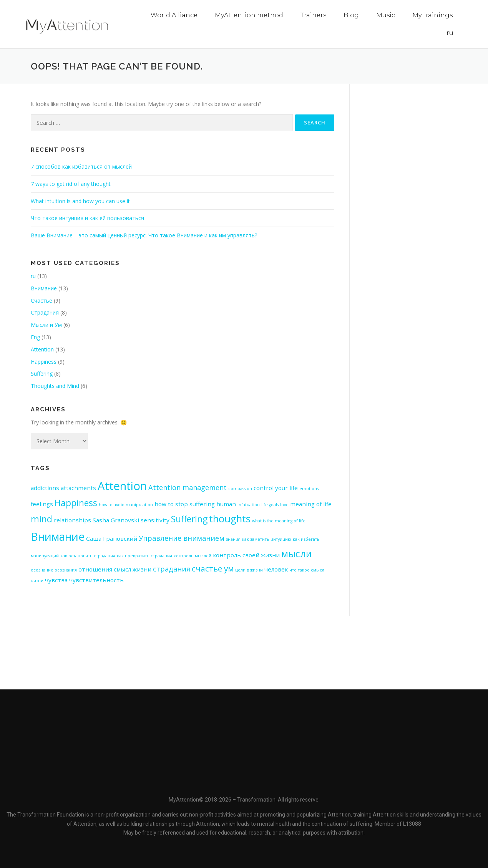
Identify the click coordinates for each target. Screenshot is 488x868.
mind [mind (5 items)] (41, 519)
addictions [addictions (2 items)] (45, 487)
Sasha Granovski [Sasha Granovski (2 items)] (116, 520)
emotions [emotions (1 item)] (309, 488)
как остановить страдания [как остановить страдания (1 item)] (88, 555)
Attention (42, 349)
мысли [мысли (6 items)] (296, 553)
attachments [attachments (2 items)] (78, 487)
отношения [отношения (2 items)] (95, 569)
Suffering (42, 373)
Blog (351, 15)
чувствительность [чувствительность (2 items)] (96, 580)
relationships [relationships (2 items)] (72, 520)
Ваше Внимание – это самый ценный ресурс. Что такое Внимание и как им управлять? (144, 235)
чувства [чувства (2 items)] (56, 580)
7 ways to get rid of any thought (71, 183)
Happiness (44, 361)
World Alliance (174, 15)
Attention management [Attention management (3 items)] (188, 487)
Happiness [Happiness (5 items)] (76, 503)
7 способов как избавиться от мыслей (81, 166)
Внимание (44, 288)
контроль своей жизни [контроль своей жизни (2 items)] (246, 555)
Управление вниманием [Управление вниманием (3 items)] (182, 538)
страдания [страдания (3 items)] (172, 568)
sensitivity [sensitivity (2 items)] (155, 520)
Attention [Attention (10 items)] (122, 485)
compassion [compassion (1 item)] (240, 488)
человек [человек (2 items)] (276, 569)
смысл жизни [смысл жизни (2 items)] (133, 569)
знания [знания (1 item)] (233, 539)
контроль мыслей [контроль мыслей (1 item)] (193, 555)
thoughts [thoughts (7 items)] (230, 518)
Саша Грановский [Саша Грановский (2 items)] (112, 538)
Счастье (41, 300)
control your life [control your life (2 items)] (276, 487)
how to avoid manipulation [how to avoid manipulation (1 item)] (126, 504)
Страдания (45, 312)
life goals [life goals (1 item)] (270, 504)
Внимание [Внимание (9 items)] (58, 536)
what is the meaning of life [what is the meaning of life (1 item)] (279, 520)
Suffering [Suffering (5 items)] (189, 519)
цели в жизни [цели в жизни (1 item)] (249, 570)
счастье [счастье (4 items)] (207, 568)
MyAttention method (249, 15)
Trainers (313, 15)
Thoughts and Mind (55, 385)
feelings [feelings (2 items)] (42, 504)
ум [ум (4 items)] (229, 568)
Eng (35, 337)
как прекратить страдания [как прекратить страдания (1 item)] (144, 555)
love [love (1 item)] (284, 504)
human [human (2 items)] (226, 504)
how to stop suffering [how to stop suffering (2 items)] (185, 504)
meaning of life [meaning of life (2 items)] (311, 504)
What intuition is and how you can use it (80, 201)
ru (450, 33)
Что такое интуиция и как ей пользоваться (87, 218)
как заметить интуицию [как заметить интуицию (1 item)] (267, 539)
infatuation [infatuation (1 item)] (249, 504)
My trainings (432, 15)
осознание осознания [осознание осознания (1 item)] (54, 570)
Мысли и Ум (46, 324)
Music (386, 15)
